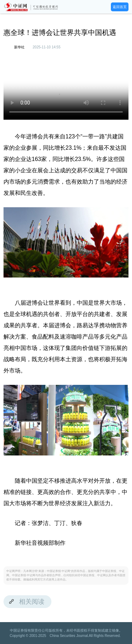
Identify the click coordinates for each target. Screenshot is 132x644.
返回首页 (120, 7)
